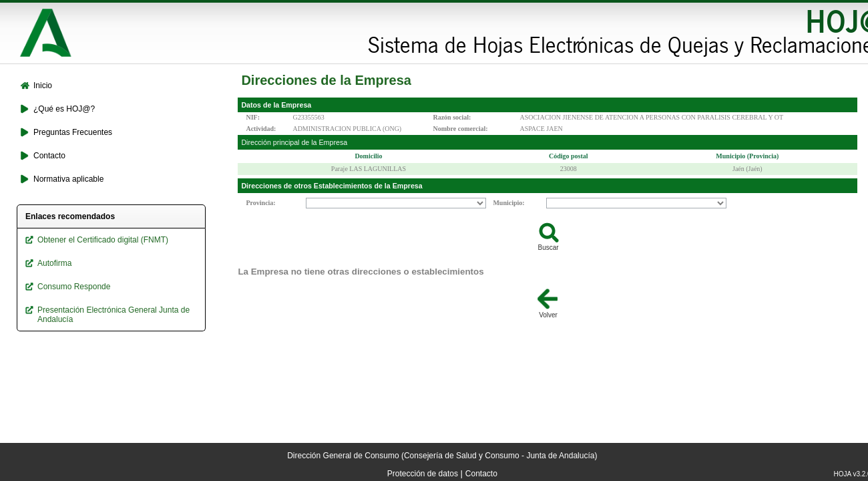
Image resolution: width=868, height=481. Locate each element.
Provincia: (260, 203)
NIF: (253, 117)
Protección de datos (423, 474)
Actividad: (261, 129)
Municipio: (508, 203)
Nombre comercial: (460, 129)
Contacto (481, 474)
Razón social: (452, 117)
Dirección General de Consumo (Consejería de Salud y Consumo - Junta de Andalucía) (442, 456)
